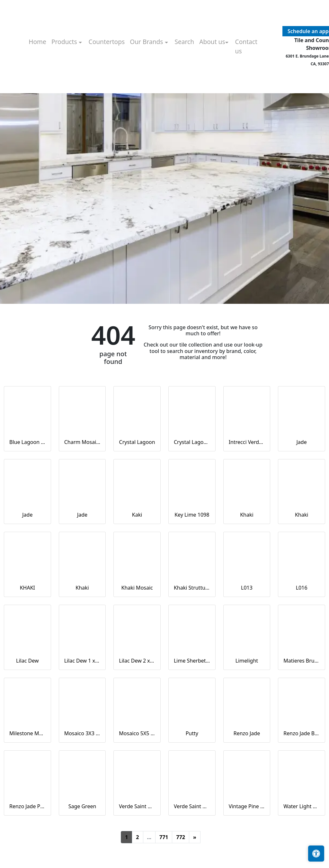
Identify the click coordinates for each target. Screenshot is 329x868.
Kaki (137, 515)
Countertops (107, 42)
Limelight (247, 661)
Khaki (247, 515)
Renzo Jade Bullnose (302, 733)
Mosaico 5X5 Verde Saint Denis (137, 733)
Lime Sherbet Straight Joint (192, 661)
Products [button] (65, 42)
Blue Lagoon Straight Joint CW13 (27, 442)
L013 (247, 588)
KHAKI (27, 588)
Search (184, 42)
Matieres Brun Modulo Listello (302, 661)
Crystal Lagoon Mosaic (192, 442)
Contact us (246, 46)
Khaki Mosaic (137, 588)
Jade (302, 442)
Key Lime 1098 (192, 515)
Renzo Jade (247, 733)
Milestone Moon (27, 733)
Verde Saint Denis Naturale (192, 806)
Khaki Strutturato (192, 588)
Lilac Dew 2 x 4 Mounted (137, 661)
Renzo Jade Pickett (27, 806)
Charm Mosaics (82, 442)
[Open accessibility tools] (316, 854)
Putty (192, 733)
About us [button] (212, 42)
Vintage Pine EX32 (247, 806)
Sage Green (82, 806)
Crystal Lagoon (137, 442)
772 (180, 837)
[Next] (195, 837)
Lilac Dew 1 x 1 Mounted (82, 661)
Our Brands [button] (147, 42)
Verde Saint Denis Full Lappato (137, 806)
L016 (302, 588)
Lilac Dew (27, 661)
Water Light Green (302, 806)
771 (164, 837)
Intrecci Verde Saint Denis (247, 442)
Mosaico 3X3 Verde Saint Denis (82, 733)
